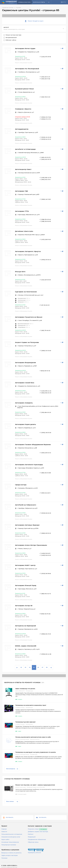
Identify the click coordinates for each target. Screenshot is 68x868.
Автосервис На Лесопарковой (27, 69)
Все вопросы (12, 769)
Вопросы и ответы (40, 2)
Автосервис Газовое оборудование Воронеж (33, 445)
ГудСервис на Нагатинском (26, 292)
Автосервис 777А (22, 211)
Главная (4, 829)
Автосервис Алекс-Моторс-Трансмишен (31, 545)
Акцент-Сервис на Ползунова (27, 342)
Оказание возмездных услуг (11, 837)
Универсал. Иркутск (23, 109)
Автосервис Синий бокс (25, 383)
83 (25, 667)
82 (21, 667)
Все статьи (12, 802)
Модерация (32, 837)
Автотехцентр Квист (23, 169)
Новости (4, 832)
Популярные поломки (9, 845)
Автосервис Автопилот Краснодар (29, 465)
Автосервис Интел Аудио (25, 49)
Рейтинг (31, 834)
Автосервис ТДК (22, 191)
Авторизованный (11, 38)
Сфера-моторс (21, 485)
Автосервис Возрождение (25, 363)
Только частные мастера (14, 35)
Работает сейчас (11, 40)
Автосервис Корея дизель (25, 424)
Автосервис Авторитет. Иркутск (28, 252)
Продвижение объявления (37, 840)
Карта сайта (5, 840)
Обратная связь (33, 842)
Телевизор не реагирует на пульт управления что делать (36, 752)
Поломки (4, 858)
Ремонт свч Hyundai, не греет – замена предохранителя (35, 785)
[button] (50, 2)
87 (42, 667)
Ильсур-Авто (20, 272)
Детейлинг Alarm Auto (24, 231)
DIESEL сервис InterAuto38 (26, 646)
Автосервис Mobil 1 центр (25, 565)
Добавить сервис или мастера (38, 832)
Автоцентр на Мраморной (25, 626)
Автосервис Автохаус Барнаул (27, 525)
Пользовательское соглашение (12, 834)
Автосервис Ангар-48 (24, 606)
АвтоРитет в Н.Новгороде (25, 149)
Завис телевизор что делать (25, 689)
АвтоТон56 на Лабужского (26, 505)
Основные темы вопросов (10, 842)
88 (47, 667)
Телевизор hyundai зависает (25, 722)
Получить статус (33, 829)
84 (30, 667)
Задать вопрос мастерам (10, 856)
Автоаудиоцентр (22, 129)
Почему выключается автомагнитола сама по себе (33, 737)
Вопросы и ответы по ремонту (11, 853)
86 (38, 667)
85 (34, 667)
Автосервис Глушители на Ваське (29, 317)
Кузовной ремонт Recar (24, 89)
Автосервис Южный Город (26, 586)
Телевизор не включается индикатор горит (31, 705)
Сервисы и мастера (26, 2)
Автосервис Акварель (24, 403)
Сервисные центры (9, 8)
